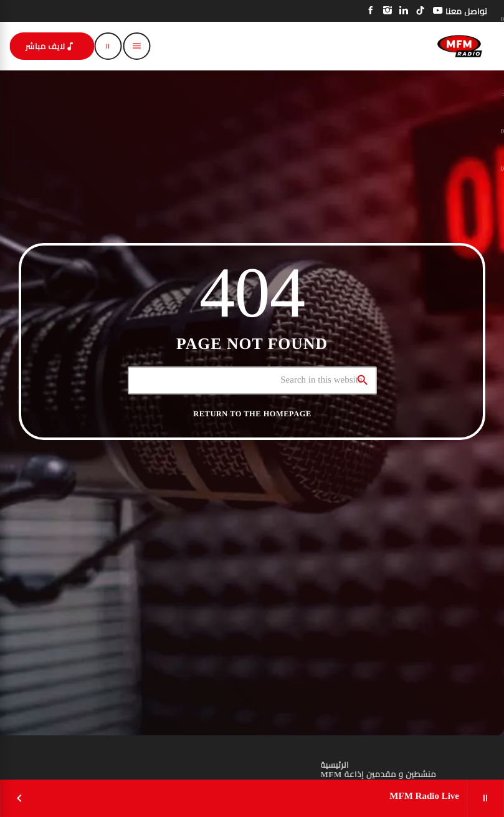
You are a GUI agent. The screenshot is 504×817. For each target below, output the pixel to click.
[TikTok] (421, 11)
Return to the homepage (252, 414)
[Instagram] (388, 11)
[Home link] (460, 46)
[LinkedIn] (404, 11)
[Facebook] (371, 11)
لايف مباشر (50, 46)
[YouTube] (438, 11)
